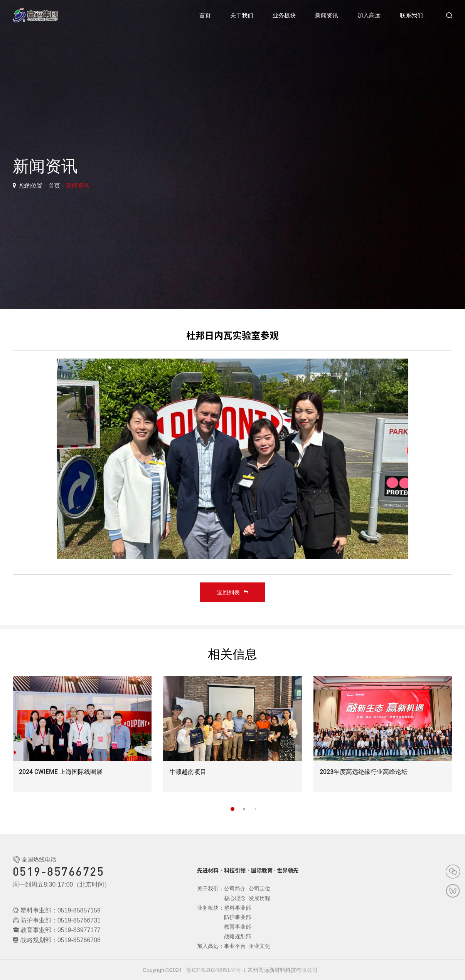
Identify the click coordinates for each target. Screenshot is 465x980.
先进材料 (208, 870)
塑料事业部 (238, 908)
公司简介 (235, 889)
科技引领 (235, 870)
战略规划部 (238, 936)
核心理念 (235, 898)
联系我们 (411, 15)
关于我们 (242, 15)
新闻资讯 (327, 15)
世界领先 (288, 870)
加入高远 (369, 15)
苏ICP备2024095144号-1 (216, 970)
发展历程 (259, 898)
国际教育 (262, 870)
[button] (232, 809)
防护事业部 (238, 917)
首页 (205, 15)
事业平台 (235, 946)
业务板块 (284, 15)
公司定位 (259, 889)
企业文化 (259, 946)
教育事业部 (238, 927)
